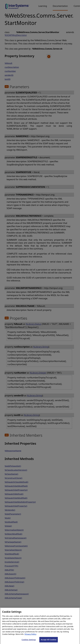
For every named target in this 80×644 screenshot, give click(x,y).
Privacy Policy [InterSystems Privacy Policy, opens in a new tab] (30, 636)
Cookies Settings (29, 641)
